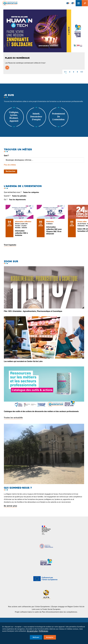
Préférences (44, 631)
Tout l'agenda (10, 245)
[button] (65, 72)
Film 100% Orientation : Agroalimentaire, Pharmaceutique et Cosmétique (33, 311)
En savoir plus (10, 506)
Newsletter (68, 3)
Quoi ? (6, 156)
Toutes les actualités (13, 418)
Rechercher (11, 171)
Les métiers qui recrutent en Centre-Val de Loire (23, 361)
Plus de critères (10, 165)
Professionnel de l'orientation (58, 117)
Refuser (36, 637)
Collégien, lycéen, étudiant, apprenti (14, 117)
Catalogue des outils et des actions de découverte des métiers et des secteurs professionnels (41, 411)
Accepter (50, 637)
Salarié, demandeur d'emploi (36, 117)
